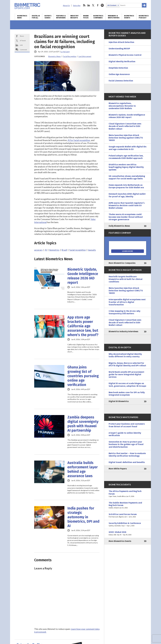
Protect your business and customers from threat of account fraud (127, 425)
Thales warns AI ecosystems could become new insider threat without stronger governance (126, 217)
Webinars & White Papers (114, 17)
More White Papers (118, 469)
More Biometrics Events (120, 541)
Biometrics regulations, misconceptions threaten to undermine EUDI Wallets (122, 106)
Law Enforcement (85, 56)
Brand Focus (86, 17)
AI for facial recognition (79, 140)
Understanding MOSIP (119, 49)
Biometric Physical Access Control (125, 55)
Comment (23, 50)
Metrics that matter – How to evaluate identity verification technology (127, 455)
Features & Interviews (61, 17)
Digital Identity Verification (122, 62)
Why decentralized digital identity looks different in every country (125, 355)
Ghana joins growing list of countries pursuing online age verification (83, 376)
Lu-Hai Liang (65, 52)
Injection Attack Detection (121, 42)
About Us (66, 6)
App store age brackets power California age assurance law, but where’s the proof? (83, 326)
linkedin (89, 5)
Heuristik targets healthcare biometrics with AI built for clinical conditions (126, 279)
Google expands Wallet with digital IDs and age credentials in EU (128, 148)
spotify (102, 5)
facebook (98, 5)
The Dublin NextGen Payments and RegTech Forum (128, 505)
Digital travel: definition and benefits (127, 462)
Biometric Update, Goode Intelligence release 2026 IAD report (83, 276)
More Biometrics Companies (122, 263)
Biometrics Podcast (144, 17)
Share (22, 36)
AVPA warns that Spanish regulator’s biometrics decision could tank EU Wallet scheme (127, 205)
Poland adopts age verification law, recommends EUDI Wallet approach (126, 157)
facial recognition (78, 250)
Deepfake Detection (118, 68)
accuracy (38, 250)
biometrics (54, 250)
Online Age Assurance (119, 74)
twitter (93, 5)
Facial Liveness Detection (121, 81)
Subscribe (77, 6)
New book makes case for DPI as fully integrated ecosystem (127, 394)
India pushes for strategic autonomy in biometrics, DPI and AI (83, 517)
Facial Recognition (70, 56)
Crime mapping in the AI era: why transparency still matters (124, 312)
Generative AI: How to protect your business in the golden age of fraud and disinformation (126, 444)
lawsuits (92, 250)
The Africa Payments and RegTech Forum (128, 494)
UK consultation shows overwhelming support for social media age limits (127, 177)
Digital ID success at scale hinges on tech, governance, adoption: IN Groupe (127, 385)
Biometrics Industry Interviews (123, 331)
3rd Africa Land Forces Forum (128, 516)
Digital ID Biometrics (119, 401)
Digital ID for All (36, 17)
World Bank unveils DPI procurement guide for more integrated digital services (126, 374)
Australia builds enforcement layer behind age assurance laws (83, 469)
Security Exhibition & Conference (128, 525)
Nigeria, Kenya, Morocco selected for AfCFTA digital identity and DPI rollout (127, 364)
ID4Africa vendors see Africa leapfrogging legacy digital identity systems (126, 167)
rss (84, 5)
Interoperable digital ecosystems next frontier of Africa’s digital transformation (127, 302)
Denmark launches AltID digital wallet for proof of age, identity (127, 195)
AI (46, 250)
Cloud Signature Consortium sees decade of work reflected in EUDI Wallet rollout (125, 126)
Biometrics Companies (98, 17)
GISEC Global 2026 (128, 533)
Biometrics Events (129, 17)
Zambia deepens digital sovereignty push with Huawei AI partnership (83, 424)
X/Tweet (23, 41)
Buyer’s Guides (48, 17)
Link (21, 45)
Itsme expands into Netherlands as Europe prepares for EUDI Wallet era (126, 186)
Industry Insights (74, 17)
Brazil (64, 250)
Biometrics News (22, 17)
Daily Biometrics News (119, 226)
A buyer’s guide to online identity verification (125, 434)
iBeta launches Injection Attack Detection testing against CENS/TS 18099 (126, 138)
